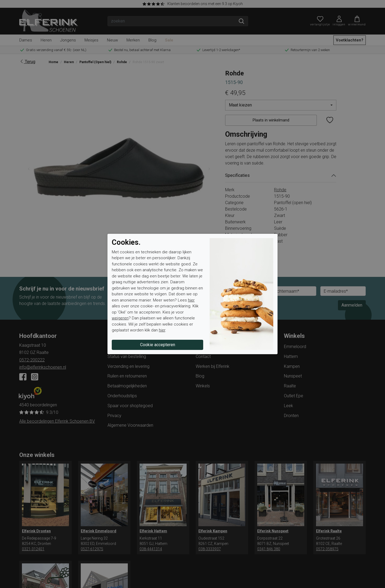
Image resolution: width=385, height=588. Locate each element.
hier (191, 300)
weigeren (120, 318)
